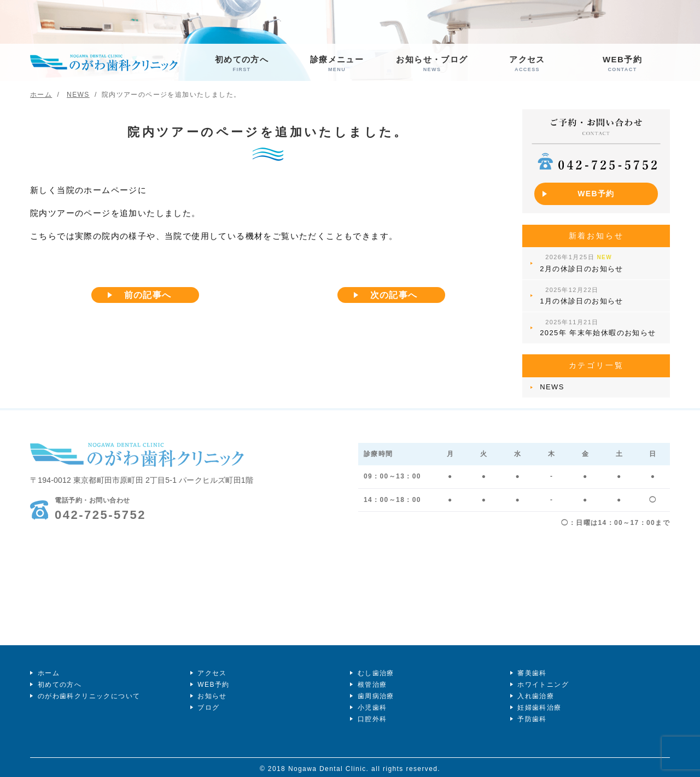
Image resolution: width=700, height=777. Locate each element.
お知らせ (212, 692)
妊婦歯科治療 (539, 704)
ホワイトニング (542, 680)
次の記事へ (394, 296)
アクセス (527, 64)
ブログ (208, 704)
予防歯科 (532, 715)
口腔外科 (371, 715)
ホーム (48, 668)
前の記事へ (148, 296)
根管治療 (371, 680)
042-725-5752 (100, 504)
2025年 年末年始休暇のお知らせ (597, 322)
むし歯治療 (375, 668)
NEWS (551, 382)
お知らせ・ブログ (432, 64)
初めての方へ (242, 64)
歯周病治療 (375, 692)
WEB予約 (622, 64)
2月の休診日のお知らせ (581, 260)
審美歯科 (532, 668)
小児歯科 (371, 704)
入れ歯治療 (535, 692)
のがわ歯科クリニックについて (88, 692)
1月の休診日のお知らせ (581, 291)
